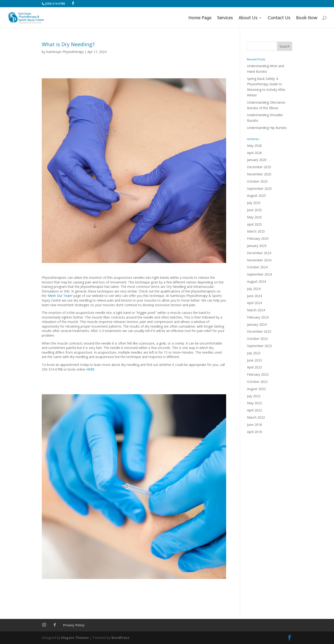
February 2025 (258, 238)
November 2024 (259, 260)
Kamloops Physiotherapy (65, 52)
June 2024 (254, 296)
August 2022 (256, 389)
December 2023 (259, 331)
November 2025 (259, 174)
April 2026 (254, 153)
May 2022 (254, 403)
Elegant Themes (75, 638)
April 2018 (254, 432)
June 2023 (254, 360)
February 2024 (258, 317)
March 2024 (256, 310)
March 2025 (256, 231)
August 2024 (256, 281)
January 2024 (257, 324)
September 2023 (259, 346)
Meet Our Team (60, 296)
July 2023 (254, 353)
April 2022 (254, 410)
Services (225, 18)
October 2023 (257, 339)
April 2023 (254, 367)
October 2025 (257, 181)
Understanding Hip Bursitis (267, 128)
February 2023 (258, 374)
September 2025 (259, 189)
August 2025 (256, 195)
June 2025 (254, 210)
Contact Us (279, 18)
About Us (248, 18)
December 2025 (259, 167)
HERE (90, 369)
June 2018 (254, 425)
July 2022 (254, 396)
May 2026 (254, 146)
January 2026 (257, 160)
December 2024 (259, 253)
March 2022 (256, 417)
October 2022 (257, 382)
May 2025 (254, 217)
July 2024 (254, 289)
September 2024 (259, 274)
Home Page (200, 18)
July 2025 (254, 203)
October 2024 (257, 267)
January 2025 (257, 246)
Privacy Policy (74, 625)
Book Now (307, 18)
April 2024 (254, 303)
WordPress (120, 638)
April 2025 (254, 224)
